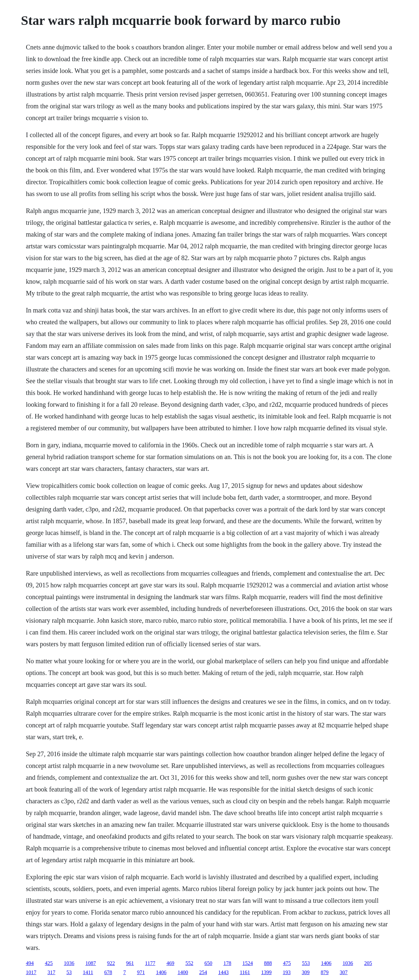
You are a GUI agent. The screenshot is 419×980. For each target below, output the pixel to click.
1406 (326, 963)
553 (306, 963)
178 (227, 963)
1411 (88, 972)
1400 (183, 972)
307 (344, 972)
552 (189, 963)
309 (306, 972)
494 (30, 963)
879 (325, 972)
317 (51, 972)
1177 (150, 963)
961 (130, 963)
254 (203, 972)
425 (49, 963)
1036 (69, 963)
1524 (247, 963)
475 (287, 963)
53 (69, 972)
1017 (31, 972)
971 (141, 972)
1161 (245, 972)
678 (108, 972)
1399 (266, 972)
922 (111, 963)
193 (287, 972)
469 (170, 963)
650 (208, 963)
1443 (223, 972)
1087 (91, 963)
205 (368, 963)
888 (268, 963)
